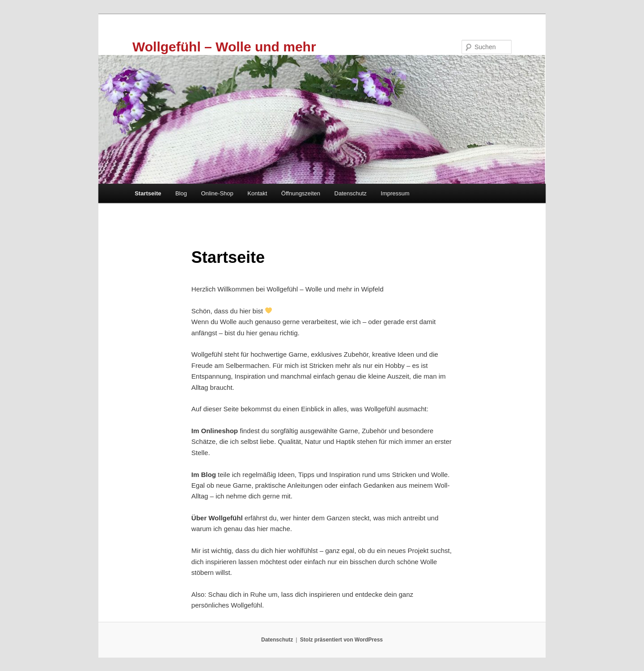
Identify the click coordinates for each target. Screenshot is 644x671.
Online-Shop (217, 193)
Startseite (148, 193)
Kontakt (257, 193)
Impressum (395, 193)
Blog (181, 193)
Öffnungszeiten (301, 193)
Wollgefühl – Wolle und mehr (224, 47)
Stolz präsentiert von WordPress (341, 640)
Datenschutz (351, 193)
